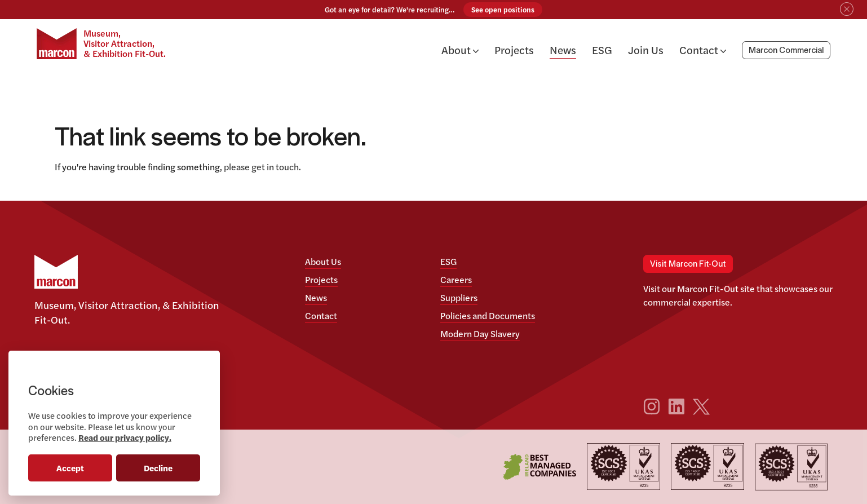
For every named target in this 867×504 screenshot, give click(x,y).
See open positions (503, 10)
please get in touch (261, 167)
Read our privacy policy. (125, 437)
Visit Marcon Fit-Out (688, 264)
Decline (158, 468)
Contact (703, 50)
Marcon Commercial (786, 51)
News (563, 50)
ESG (602, 50)
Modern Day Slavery (480, 333)
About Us (323, 261)
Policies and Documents (488, 315)
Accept (70, 468)
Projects (514, 50)
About (460, 50)
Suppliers (459, 297)
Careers (456, 279)
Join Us (646, 50)
